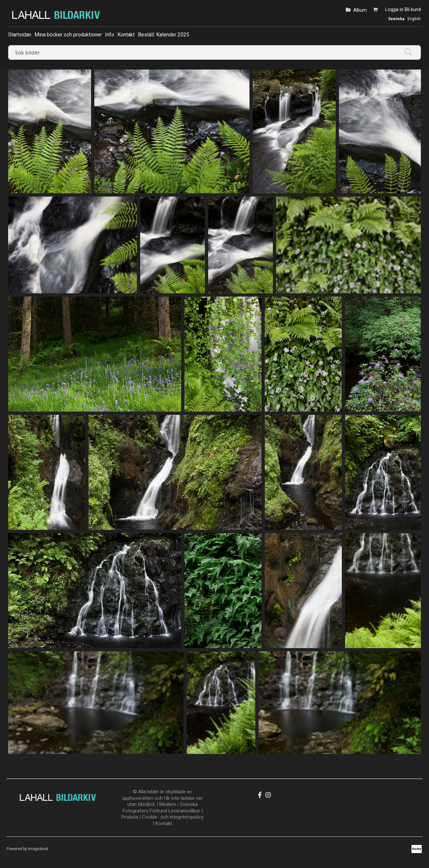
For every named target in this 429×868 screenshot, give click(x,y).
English (414, 19)
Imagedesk (38, 849)
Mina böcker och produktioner (68, 35)
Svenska (396, 19)
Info (110, 35)
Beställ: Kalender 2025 (164, 35)
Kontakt (126, 35)
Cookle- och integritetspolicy (173, 817)
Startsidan (20, 35)
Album (360, 10)
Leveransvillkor (184, 811)
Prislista (130, 817)
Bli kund (413, 9)
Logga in (394, 9)
